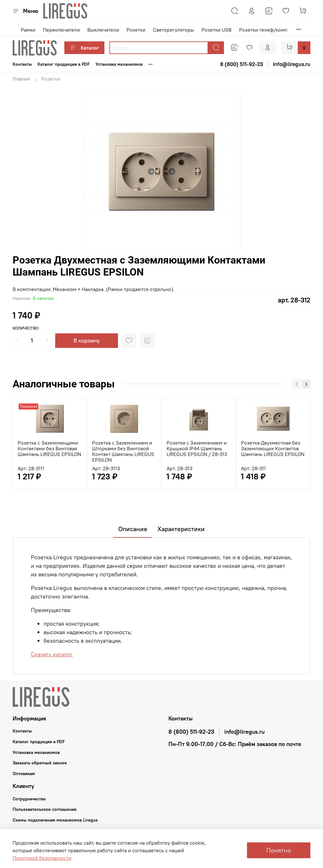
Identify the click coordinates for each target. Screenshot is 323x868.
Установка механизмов (119, 64)
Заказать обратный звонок (40, 763)
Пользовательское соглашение (45, 809)
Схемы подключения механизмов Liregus (55, 820)
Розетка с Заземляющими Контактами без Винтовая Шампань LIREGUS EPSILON (49, 448)
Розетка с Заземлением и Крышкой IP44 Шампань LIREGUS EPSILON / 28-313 (197, 448)
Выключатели (103, 30)
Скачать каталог (52, 654)
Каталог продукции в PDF (64, 64)
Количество (26, 328)
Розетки (136, 30)
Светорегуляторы (173, 30)
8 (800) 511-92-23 (191, 732)
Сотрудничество (29, 799)
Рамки (28, 30)
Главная (21, 79)
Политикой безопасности (42, 858)
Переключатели (61, 30)
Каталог (84, 48)
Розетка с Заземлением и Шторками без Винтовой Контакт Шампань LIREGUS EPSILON (123, 451)
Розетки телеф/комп (263, 30)
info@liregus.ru (244, 732)
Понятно (279, 850)
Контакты (22, 64)
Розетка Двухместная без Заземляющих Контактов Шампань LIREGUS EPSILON (273, 448)
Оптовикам (24, 774)
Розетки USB (217, 30)
